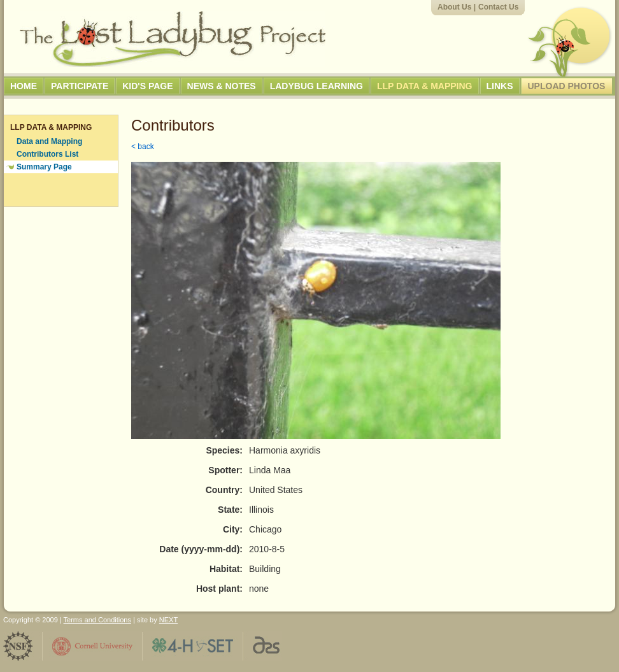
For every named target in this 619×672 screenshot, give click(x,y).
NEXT (168, 620)
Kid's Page (147, 86)
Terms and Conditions (97, 620)
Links (500, 86)
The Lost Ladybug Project (173, 39)
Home (24, 86)
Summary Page (44, 167)
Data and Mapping (49, 141)
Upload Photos (567, 86)
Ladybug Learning (317, 86)
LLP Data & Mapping (425, 86)
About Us (454, 7)
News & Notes (222, 86)
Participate (80, 86)
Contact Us (498, 7)
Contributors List (47, 154)
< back (143, 147)
